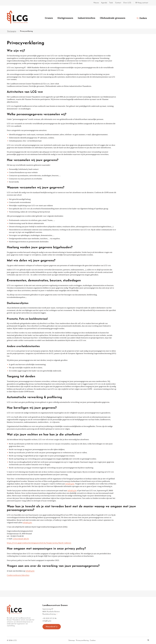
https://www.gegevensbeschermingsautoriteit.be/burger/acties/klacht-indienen (39, 543)
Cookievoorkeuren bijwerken (18, 575)
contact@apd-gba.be (21, 539)
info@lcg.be (70, 484)
